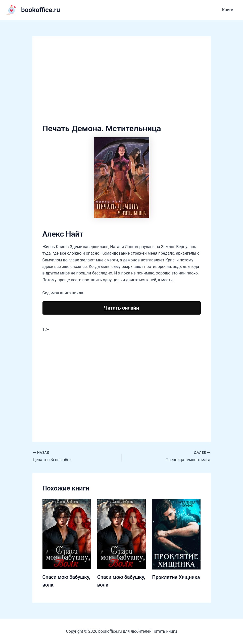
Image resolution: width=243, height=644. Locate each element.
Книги (228, 10)
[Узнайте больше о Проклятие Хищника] (176, 534)
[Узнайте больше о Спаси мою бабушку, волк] (67, 534)
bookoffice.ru (41, 10)
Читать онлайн (121, 308)
